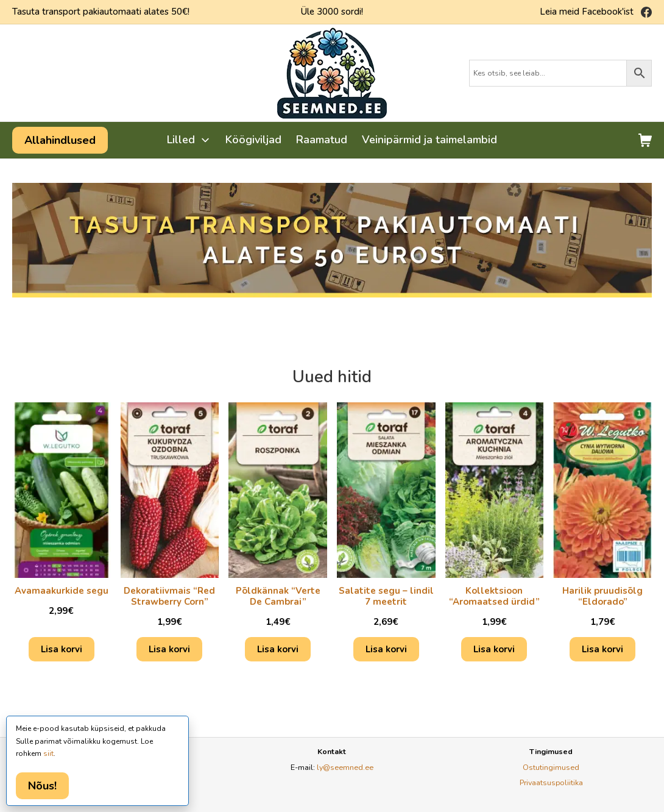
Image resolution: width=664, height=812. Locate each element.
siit (48, 753)
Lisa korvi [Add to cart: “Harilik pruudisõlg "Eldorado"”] (602, 649)
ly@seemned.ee (345, 767)
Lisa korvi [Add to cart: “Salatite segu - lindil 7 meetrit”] (386, 649)
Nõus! (42, 786)
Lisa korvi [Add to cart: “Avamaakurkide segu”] (62, 649)
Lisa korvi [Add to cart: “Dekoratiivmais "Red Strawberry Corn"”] (169, 649)
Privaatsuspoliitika (551, 782)
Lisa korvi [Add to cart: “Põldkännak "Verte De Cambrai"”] (278, 649)
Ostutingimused (551, 767)
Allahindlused (60, 140)
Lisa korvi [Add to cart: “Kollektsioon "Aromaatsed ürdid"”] (494, 649)
